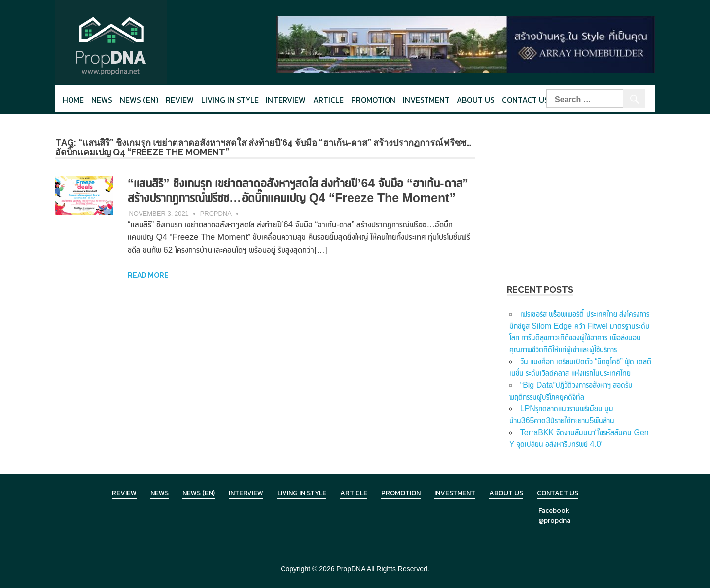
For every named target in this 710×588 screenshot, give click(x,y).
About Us (476, 100)
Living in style (230, 100)
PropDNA (216, 228)
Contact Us (525, 100)
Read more (148, 290)
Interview (286, 100)
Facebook (554, 510)
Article (328, 100)
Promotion (373, 100)
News (102, 100)
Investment (426, 100)
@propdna (554, 521)
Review (180, 100)
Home (73, 100)
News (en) (139, 100)
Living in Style (302, 493)
